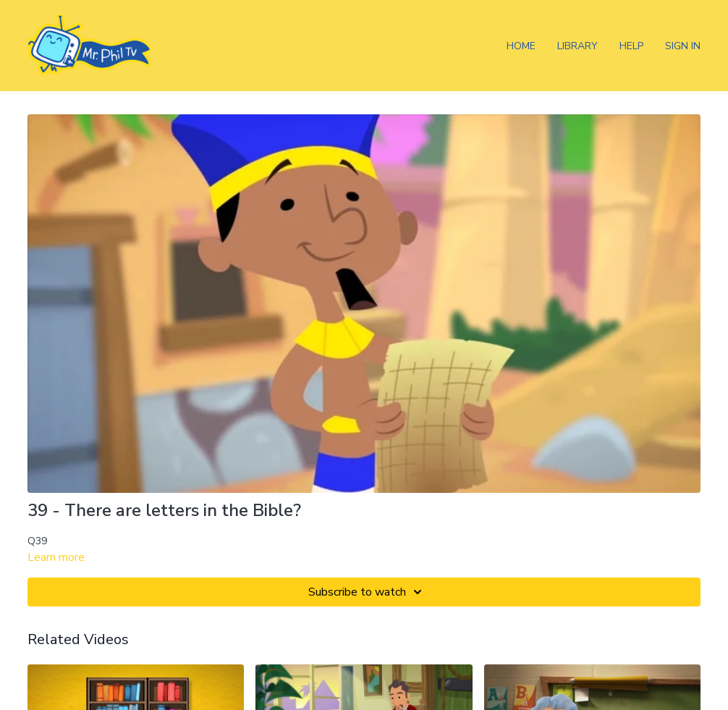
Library (577, 46)
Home (521, 46)
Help (631, 46)
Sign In (683, 46)
